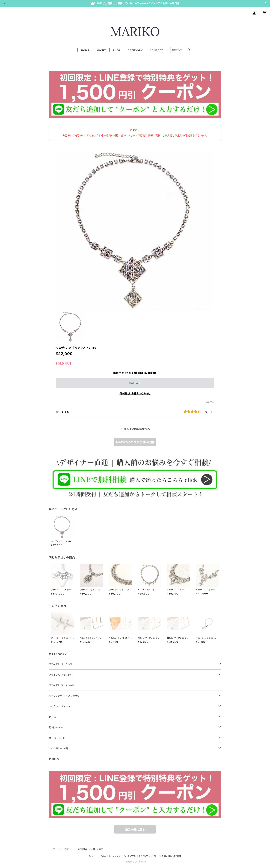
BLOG (117, 50)
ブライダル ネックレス (61, 664)
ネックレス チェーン (59, 706)
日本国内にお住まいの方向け (135, 393)
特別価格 (54, 759)
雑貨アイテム (56, 727)
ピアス (52, 717)
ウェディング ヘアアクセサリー (65, 696)
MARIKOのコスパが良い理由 (135, 442)
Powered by (135, 862)
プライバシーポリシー (62, 849)
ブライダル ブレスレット (62, 685)
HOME (85, 50)
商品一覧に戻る (135, 830)
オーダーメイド (57, 738)
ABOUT (101, 50)
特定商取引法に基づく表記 (90, 849)
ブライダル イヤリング (61, 675)
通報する (210, 402)
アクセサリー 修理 (59, 748)
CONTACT (157, 50)
